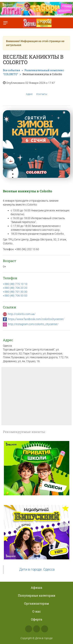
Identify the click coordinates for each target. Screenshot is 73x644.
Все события (11, 70)
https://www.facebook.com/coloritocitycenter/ (36, 319)
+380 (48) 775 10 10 (15, 284)
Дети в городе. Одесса (37, 569)
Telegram (45, 629)
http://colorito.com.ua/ (22, 314)
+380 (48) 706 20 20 (15, 288)
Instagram (37, 629)
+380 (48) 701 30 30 (15, 292)
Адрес (29, 91)
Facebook (29, 629)
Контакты (42, 91)
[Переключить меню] (5, 23)
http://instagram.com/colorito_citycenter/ (33, 324)
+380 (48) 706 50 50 (15, 296)
